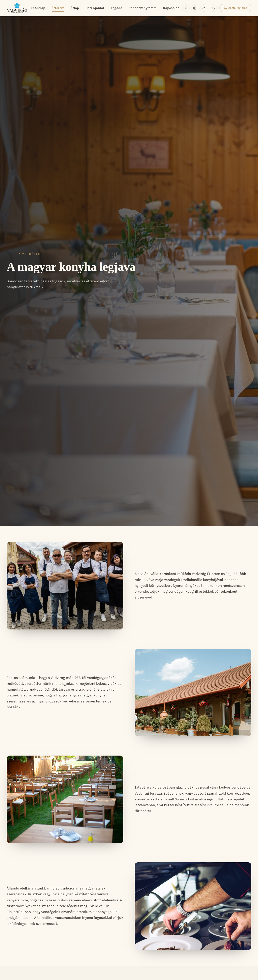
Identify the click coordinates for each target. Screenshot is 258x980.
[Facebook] (186, 8)
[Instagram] (195, 8)
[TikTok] (204, 8)
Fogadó (117, 8)
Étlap (75, 8)
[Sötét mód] (213, 8)
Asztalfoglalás (235, 8)
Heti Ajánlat (95, 8)
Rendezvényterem (143, 8)
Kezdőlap (38, 8)
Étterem (58, 8)
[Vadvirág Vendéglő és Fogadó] (17, 8)
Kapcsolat (171, 8)
